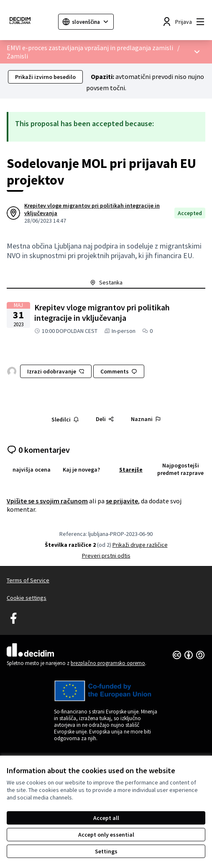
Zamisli (17, 56)
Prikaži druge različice (140, 545)
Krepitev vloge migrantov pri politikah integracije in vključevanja (92, 209)
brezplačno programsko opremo (108, 663)
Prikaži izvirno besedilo (45, 77)
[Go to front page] (29, 22)
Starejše (131, 470)
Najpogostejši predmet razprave (180, 469)
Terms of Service (28, 580)
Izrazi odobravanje (56, 371)
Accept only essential (106, 835)
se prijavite (122, 501)
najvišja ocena (32, 470)
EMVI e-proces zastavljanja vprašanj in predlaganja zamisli (90, 48)
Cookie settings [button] (27, 598)
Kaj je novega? (81, 470)
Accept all (106, 818)
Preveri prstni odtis (106, 556)
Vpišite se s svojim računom (47, 501)
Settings (106, 851)
